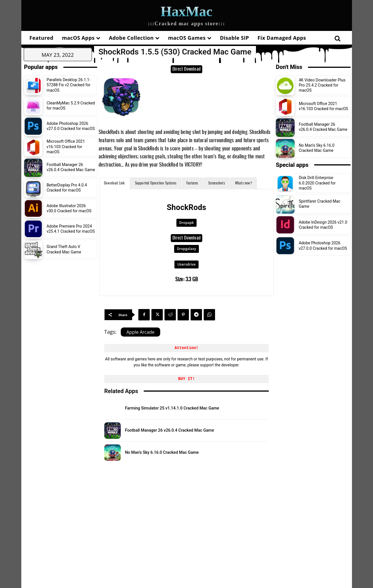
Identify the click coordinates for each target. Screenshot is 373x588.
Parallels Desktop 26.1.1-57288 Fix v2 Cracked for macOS (68, 85)
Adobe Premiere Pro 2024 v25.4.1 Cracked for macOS (71, 229)
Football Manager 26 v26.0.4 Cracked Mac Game (187, 430)
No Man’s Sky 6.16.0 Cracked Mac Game (176, 452)
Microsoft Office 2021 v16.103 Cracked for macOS (66, 146)
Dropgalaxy (187, 249)
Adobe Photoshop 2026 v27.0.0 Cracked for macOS (71, 126)
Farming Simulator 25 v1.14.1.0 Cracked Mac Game (190, 408)
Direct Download (186, 69)
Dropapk (186, 223)
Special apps (292, 165)
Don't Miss (289, 67)
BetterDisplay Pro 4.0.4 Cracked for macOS (67, 188)
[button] (338, 38)
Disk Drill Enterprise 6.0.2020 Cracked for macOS (317, 183)
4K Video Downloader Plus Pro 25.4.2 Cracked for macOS (322, 85)
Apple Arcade (140, 332)
